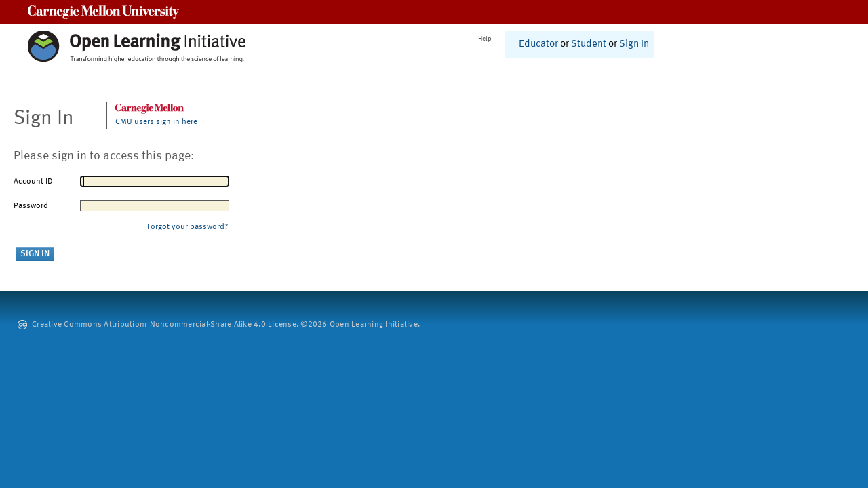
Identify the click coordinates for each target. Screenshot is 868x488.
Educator (538, 44)
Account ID (33, 182)
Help (485, 39)
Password (31, 206)
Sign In (634, 44)
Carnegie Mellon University (103, 12)
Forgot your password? (188, 227)
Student (589, 44)
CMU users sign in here (156, 122)
